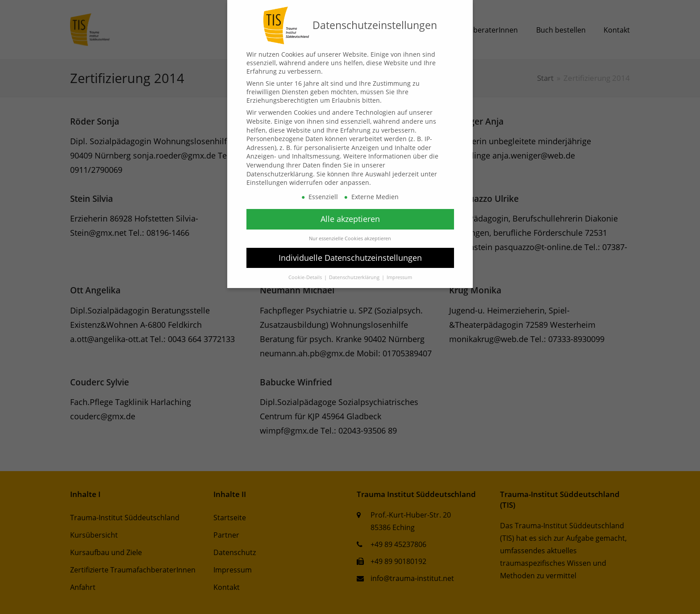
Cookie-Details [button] (306, 277)
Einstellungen (267, 182)
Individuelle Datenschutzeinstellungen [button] (350, 258)
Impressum (399, 277)
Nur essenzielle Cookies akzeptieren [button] (350, 238)
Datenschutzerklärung (280, 174)
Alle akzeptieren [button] (350, 219)
